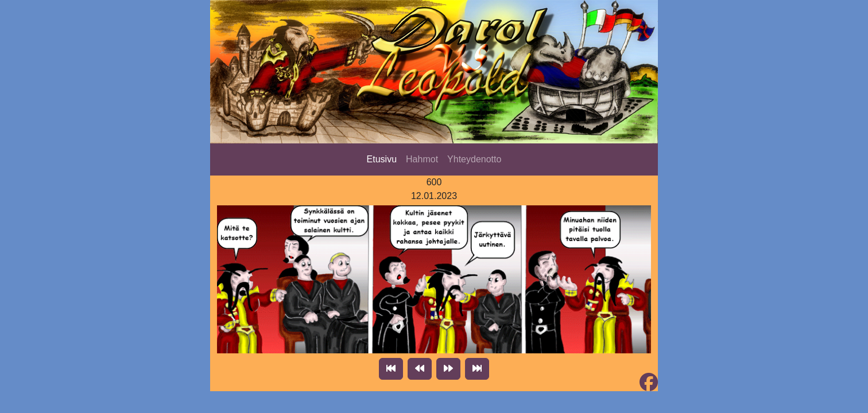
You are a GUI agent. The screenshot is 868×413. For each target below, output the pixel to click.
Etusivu (382, 159)
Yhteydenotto (474, 159)
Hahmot (422, 159)
